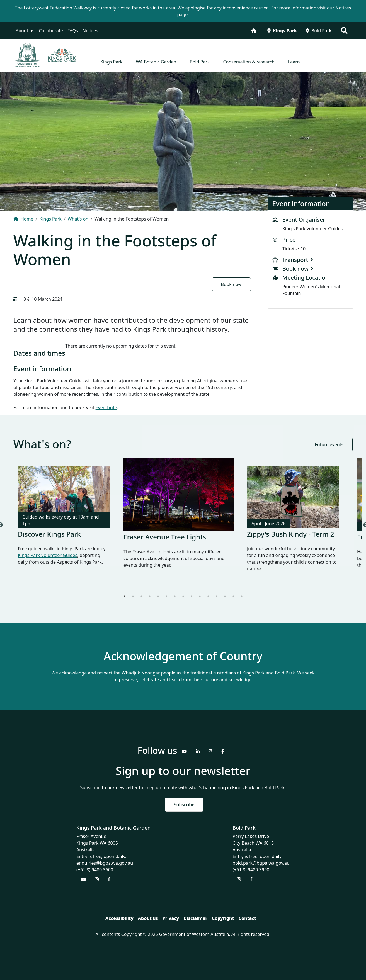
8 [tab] (183, 596)
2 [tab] (133, 596)
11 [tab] (208, 596)
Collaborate (51, 31)
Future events (329, 444)
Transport (295, 260)
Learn (294, 62)
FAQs (73, 31)
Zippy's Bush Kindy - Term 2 (291, 534)
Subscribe (184, 805)
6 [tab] (166, 596)
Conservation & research (249, 62)
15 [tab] (242, 596)
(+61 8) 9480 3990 (251, 870)
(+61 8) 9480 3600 (95, 870)
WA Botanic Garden (156, 62)
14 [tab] (233, 596)
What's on (78, 219)
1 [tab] (125, 596)
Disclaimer (195, 918)
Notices (90, 31)
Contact (247, 918)
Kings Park (282, 31)
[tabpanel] (64, 520)
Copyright (223, 918)
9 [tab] (192, 596)
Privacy (171, 918)
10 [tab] (200, 596)
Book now (231, 284)
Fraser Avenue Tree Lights (165, 537)
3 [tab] (141, 596)
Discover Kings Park (49, 534)
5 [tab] (158, 596)
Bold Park (319, 31)
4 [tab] (150, 596)
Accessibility (119, 918)
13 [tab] (225, 596)
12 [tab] (217, 596)
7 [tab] (175, 596)
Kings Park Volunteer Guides (48, 555)
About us (25, 31)
